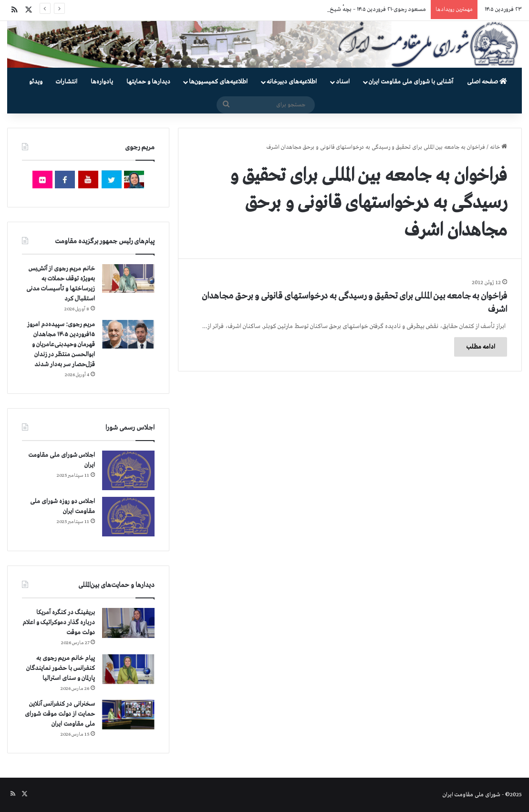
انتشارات (67, 82)
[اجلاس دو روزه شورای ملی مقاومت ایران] (128, 517)
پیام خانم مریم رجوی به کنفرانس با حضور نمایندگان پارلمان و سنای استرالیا (61, 668)
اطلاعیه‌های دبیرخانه (292, 82)
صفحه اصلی (487, 82)
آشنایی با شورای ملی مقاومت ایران (411, 82)
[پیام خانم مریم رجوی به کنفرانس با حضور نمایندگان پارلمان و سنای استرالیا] (128, 669)
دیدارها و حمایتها (148, 82)
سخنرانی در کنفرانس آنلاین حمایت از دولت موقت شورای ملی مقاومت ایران (60, 714)
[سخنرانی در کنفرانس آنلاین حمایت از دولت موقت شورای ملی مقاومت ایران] (128, 714)
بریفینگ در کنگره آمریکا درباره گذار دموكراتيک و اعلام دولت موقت (59, 622)
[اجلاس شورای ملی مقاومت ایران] (128, 470)
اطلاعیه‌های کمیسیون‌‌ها (218, 82)
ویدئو (36, 82)
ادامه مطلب (481, 347)
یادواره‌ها (102, 82)
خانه (498, 147)
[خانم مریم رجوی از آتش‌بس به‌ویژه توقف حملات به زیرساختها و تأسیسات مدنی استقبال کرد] (128, 278)
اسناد (343, 82)
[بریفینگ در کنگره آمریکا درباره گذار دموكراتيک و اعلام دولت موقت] (128, 623)
